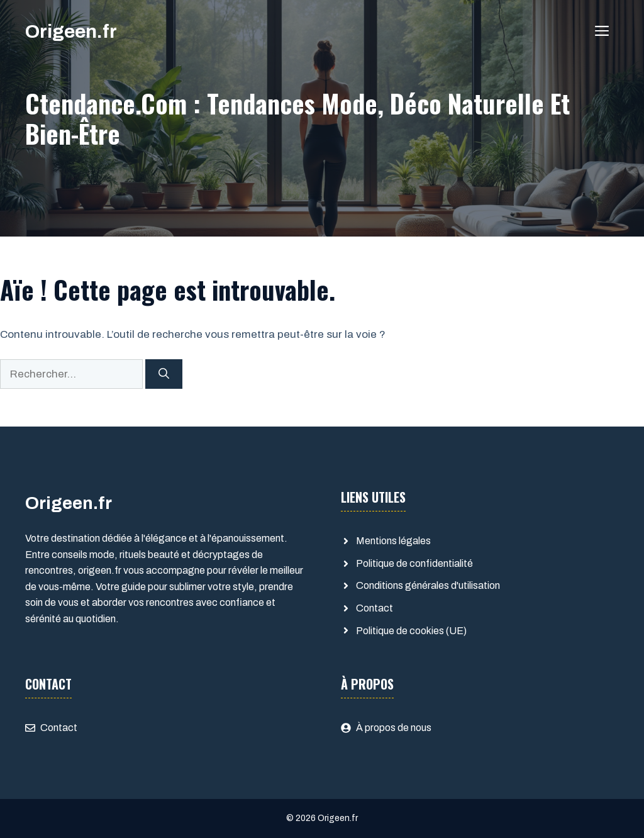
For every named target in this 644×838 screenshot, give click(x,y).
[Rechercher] (164, 374)
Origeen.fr (71, 31)
